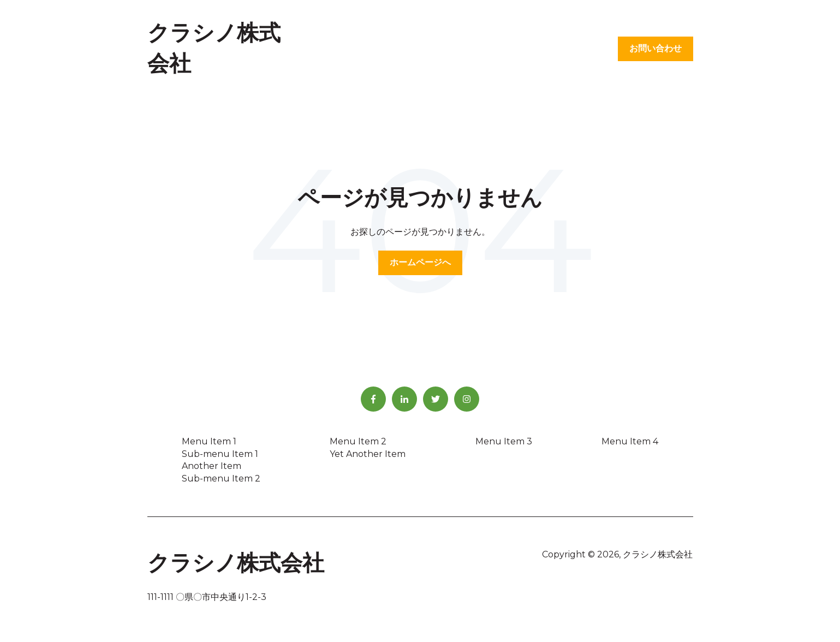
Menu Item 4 (630, 441)
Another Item (212, 466)
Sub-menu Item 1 (220, 454)
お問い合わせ (656, 48)
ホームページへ (420, 262)
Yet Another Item (368, 454)
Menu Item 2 (358, 441)
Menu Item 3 (504, 441)
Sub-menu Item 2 (221, 478)
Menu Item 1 (209, 441)
